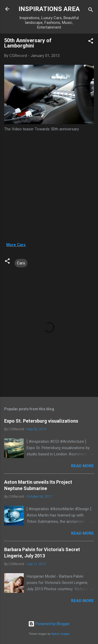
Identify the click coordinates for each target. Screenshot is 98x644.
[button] (91, 42)
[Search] (91, 11)
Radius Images (60, 634)
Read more (82, 466)
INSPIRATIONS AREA (49, 9)
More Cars (16, 245)
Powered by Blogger (49, 624)
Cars (21, 263)
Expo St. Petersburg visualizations (41, 421)
